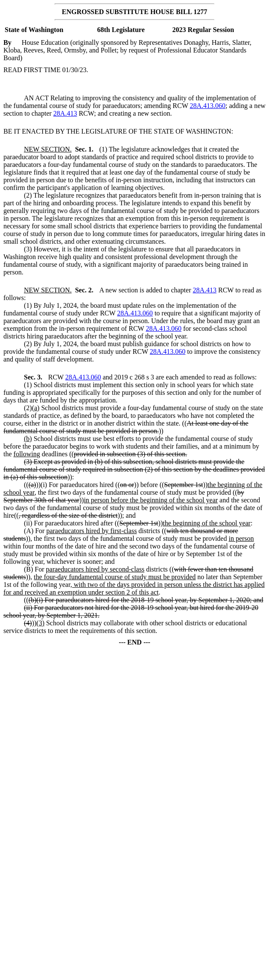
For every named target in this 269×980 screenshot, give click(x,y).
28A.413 (65, 113)
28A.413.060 (208, 106)
